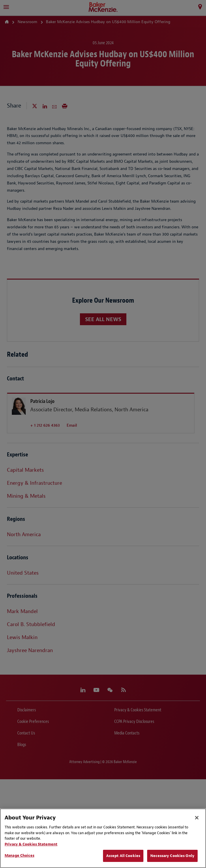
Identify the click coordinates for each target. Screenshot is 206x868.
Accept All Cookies (123, 856)
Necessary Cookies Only (172, 856)
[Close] (197, 818)
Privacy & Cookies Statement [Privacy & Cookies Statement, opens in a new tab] (31, 844)
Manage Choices (19, 855)
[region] (103, 838)
